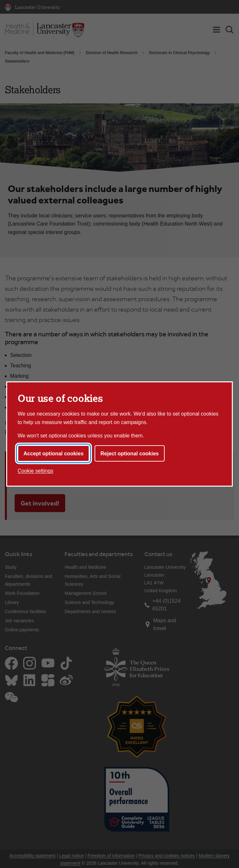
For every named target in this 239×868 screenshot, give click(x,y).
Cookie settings (35, 471)
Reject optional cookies (130, 454)
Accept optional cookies (53, 454)
